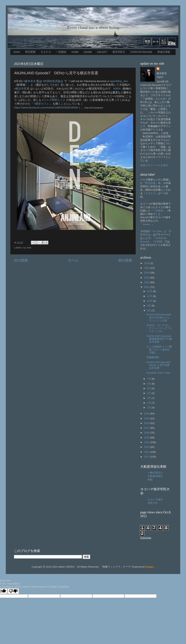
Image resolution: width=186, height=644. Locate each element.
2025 (147, 268)
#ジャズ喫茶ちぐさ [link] (54, 100)
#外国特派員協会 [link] (53, 81)
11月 (150, 296)
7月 (149, 379)
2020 (147, 414)
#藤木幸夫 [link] (30, 81)
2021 (147, 287)
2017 (147, 428)
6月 (149, 384)
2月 (149, 403)
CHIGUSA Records (141, 52)
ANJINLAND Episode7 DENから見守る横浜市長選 (160, 365)
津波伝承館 (164, 52)
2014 (147, 442)
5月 (149, 388)
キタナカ (46, 52)
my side (27, 248)
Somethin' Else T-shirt (158, 373)
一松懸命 (61, 52)
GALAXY (102, 52)
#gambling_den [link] (119, 81)
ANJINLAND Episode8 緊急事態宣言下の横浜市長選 (160, 339)
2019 (147, 418)
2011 (147, 457)
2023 (147, 278)
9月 (149, 306)
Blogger (149, 567)
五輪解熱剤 (153, 357)
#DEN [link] (117, 89)
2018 (147, 423)
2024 (147, 273)
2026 (147, 263)
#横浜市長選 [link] (22, 89)
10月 (150, 301)
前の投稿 (125, 260)
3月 (149, 398)
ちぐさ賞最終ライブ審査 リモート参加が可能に (159, 350)
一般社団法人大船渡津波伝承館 (155, 476)
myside (88, 52)
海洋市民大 (119, 52)
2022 (147, 282)
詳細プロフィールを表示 (154, 165)
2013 (147, 447)
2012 (147, 452)
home (17, 52)
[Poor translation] (13, 591)
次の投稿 (21, 260)
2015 (147, 438)
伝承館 (158, 242)
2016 (147, 433)
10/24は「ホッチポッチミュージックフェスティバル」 (159, 328)
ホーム (73, 260)
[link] (46, 108)
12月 (150, 291)
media (75, 52)
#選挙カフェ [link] (42, 104)
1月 (149, 408)
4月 (149, 393)
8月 (149, 311)
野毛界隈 (30, 52)
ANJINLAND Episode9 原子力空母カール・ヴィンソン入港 (160, 317)
